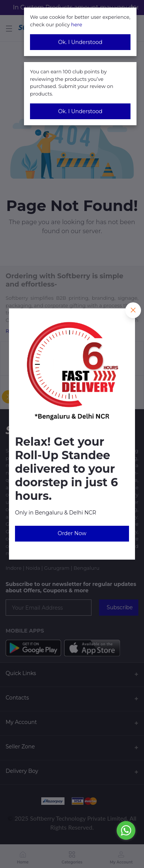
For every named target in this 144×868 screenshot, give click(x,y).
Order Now (72, 533)
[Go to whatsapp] (126, 830)
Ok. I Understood (80, 42)
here (76, 24)
